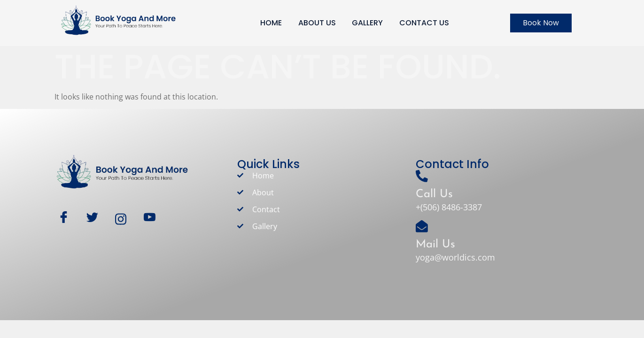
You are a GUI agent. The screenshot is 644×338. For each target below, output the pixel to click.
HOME (271, 23)
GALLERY (368, 23)
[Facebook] (68, 219)
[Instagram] (125, 219)
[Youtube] (154, 219)
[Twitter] (97, 219)
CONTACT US (425, 23)
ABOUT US (317, 23)
